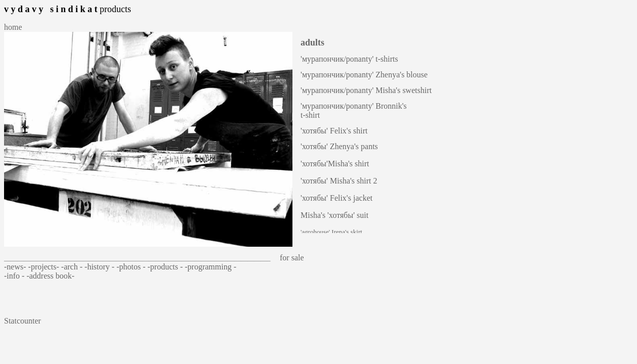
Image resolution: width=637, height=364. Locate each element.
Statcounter (23, 321)
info (14, 276)
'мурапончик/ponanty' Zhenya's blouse (364, 75)
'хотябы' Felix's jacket (336, 198)
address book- (52, 276)
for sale (289, 258)
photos (131, 267)
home (13, 27)
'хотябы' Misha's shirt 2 (339, 181)
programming (211, 267)
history (99, 267)
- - (84, 267)
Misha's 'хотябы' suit (334, 215)
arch (72, 267)
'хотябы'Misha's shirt (335, 164)
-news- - (17, 267)
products (165, 267)
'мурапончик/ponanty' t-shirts (349, 59)
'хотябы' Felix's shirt (334, 131)
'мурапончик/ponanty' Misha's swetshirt (366, 90)
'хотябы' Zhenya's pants (339, 146)
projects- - (47, 267)
